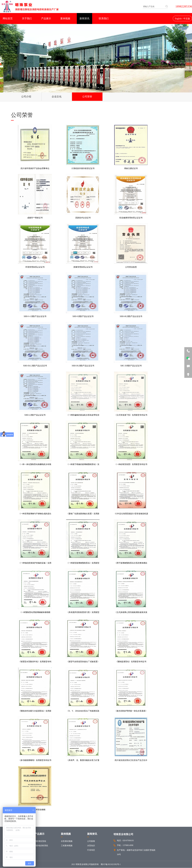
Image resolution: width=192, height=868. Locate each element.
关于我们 (27, 18)
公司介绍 (23, 97)
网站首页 (8, 18)
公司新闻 (91, 841)
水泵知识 (91, 846)
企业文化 (47, 97)
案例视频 (65, 18)
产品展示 (46, 18)
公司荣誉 (70, 97)
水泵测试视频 (67, 841)
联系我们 (104, 18)
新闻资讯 (84, 18)
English (178, 19)
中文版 (187, 19)
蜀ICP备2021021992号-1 (111, 865)
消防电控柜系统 (41, 846)
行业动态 (91, 850)
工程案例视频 (67, 846)
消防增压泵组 (40, 841)
